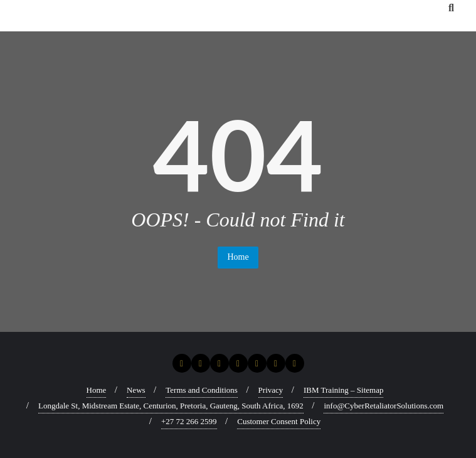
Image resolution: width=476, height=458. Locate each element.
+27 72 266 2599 (189, 421)
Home (238, 257)
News (136, 390)
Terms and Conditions (202, 390)
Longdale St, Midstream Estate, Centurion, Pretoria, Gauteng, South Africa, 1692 (171, 406)
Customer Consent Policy (279, 421)
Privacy (271, 390)
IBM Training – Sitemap (344, 390)
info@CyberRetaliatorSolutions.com (383, 406)
